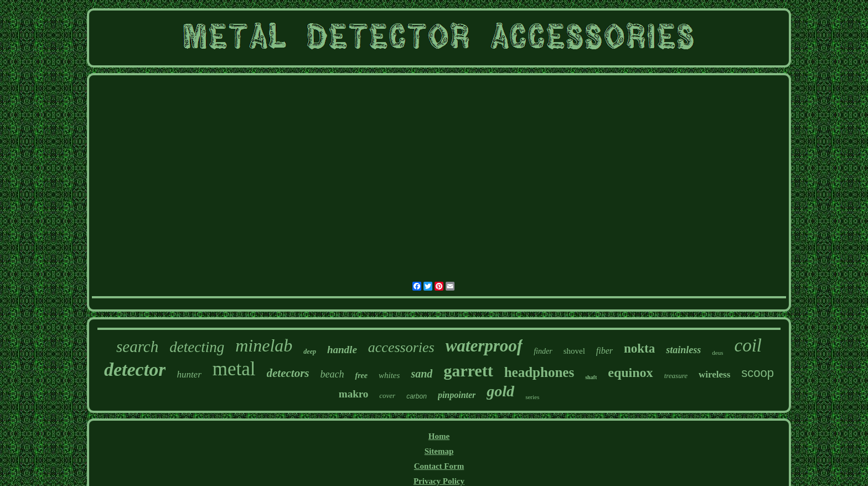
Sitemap (439, 451)
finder (543, 351)
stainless (683, 350)
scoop (758, 373)
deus (717, 353)
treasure (676, 376)
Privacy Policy (439, 481)
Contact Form (439, 466)
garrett (468, 371)
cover (387, 395)
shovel (574, 351)
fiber (604, 351)
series (532, 397)
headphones (539, 372)
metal (234, 369)
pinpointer (457, 395)
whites (389, 375)
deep (310, 351)
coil (748, 345)
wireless (714, 374)
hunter (189, 374)
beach (332, 374)
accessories (401, 347)
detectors (288, 373)
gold (500, 391)
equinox (630, 373)
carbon (417, 396)
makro (353, 394)
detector (135, 369)
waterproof (484, 346)
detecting (197, 347)
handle (342, 350)
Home (439, 436)
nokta (639, 348)
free (361, 376)
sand (422, 374)
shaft (591, 377)
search (137, 347)
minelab (264, 345)
